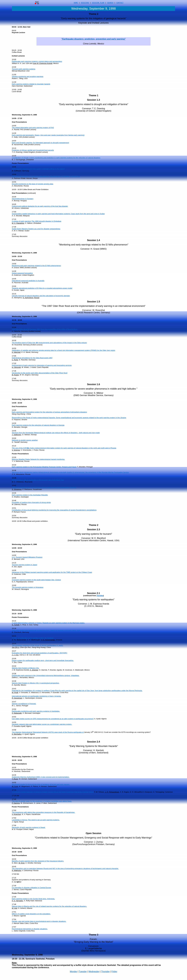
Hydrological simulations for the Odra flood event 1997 (32, 358)
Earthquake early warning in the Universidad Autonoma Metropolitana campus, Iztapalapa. (46, 675)
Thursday (105, 972)
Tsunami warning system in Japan (24, 565)
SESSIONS (85, 3)
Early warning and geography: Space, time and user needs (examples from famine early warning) (48, 135)
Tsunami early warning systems (24, 69)
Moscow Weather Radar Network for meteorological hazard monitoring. (38, 459)
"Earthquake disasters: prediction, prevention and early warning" (93, 39)
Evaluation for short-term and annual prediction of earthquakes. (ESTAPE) (39, 653)
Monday (74, 972)
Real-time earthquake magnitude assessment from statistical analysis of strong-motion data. (46, 630)
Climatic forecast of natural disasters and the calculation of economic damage (41, 296)
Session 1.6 (93, 384)
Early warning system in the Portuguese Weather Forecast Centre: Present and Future (44, 467)
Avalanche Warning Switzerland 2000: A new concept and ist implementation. (41, 777)
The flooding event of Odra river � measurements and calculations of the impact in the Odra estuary (49, 343)
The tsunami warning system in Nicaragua (28, 587)
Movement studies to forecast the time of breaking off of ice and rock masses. (41, 784)
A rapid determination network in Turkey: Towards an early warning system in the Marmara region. (48, 623)
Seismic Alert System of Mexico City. (25, 668)
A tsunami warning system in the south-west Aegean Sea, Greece (36, 580)
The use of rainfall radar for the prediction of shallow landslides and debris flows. (42, 801)
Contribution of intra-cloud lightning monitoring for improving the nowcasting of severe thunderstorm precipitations (54, 510)
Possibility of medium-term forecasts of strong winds (31, 502)
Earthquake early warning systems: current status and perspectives (37, 61)
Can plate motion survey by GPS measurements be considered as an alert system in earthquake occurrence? (53, 719)
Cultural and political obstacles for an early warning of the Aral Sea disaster (40, 206)
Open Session (94, 833)
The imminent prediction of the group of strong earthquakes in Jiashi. (37, 645)
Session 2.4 (93, 742)
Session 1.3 (93, 100)
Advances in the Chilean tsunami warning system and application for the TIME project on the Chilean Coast (52, 572)
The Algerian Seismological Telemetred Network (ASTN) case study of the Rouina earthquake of (48, 732)
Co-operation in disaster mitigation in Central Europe (31, 888)
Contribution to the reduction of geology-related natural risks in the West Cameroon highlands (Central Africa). (53, 792)
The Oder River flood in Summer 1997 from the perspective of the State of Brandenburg (45, 329)
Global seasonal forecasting (22, 273)
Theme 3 (93, 935)
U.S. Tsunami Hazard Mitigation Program (27, 557)
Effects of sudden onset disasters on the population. (31, 914)
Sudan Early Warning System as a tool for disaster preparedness (36, 229)
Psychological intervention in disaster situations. (30, 929)
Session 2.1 (93, 593)
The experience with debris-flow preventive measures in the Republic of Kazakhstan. (43, 812)
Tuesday (100, 596)
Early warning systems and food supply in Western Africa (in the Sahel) (38, 169)
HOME (76, 3)
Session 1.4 (93, 240)
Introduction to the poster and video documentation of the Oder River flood (40, 373)
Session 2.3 (93, 529)
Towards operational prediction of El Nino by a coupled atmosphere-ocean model (42, 288)
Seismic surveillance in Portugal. (24, 704)
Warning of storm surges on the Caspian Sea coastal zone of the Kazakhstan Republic (44, 487)
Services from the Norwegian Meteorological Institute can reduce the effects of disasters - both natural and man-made (56, 433)
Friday (114, 972)
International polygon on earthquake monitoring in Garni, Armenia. (36, 696)
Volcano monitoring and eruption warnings (28, 76)
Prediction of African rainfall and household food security (33, 150)
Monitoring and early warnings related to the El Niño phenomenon (36, 266)
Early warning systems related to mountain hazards (31, 84)
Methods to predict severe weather (25, 440)
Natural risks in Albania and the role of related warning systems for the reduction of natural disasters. (49, 906)
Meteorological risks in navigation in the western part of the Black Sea (38, 480)
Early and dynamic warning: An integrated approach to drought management (40, 143)
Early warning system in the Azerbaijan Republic (30, 495)
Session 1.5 (93, 302)
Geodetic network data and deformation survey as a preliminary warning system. (42, 724)
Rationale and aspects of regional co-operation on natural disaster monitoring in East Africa (46, 176)
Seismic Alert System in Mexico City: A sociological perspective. (36, 683)
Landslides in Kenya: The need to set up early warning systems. (36, 820)
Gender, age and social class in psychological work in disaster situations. (39, 921)
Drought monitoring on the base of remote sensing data (32, 184)
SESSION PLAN (98, 3)
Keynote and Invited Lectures (93, 23)
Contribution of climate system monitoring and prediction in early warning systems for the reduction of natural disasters (56, 158)
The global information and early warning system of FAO (33, 128)
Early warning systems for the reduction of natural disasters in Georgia (38, 425)
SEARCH (110, 3)
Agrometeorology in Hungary (23, 199)
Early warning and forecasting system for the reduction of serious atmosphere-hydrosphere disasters (49, 412)
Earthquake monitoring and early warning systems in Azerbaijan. (36, 711)
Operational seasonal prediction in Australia (28, 281)
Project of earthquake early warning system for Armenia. (33, 638)
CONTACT (120, 3)
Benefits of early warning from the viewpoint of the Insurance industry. (38, 861)
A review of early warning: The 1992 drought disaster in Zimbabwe (37, 221)
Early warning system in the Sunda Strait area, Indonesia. (33, 899)
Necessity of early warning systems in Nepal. (29, 827)
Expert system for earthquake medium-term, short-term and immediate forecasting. (43, 660)
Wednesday (94, 972)
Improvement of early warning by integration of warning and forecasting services (42, 365)
